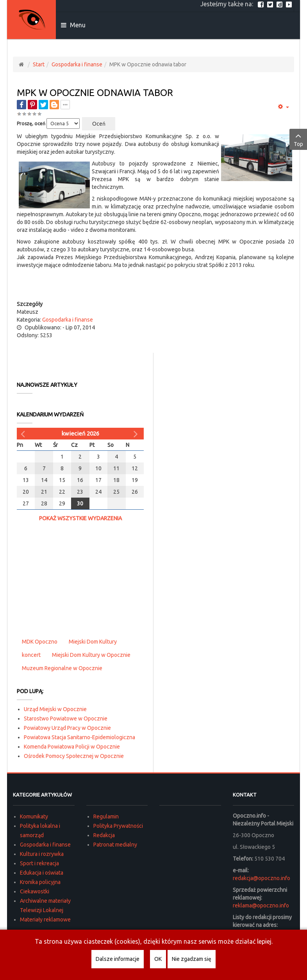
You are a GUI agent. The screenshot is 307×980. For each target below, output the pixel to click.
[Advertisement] (155, 285)
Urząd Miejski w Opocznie (55, 709)
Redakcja (104, 835)
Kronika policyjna (40, 882)
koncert (31, 655)
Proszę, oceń (31, 124)
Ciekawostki (35, 891)
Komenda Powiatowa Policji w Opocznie (72, 747)
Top (298, 139)
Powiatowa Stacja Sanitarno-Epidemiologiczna (79, 737)
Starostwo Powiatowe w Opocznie (66, 719)
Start (39, 64)
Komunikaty (34, 816)
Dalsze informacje (118, 959)
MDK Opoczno (40, 642)
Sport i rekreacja (39, 863)
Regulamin (106, 816)
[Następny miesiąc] (137, 434)
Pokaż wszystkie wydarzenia (80, 518)
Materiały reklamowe (45, 920)
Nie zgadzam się (192, 959)
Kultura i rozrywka (42, 854)
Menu (73, 25)
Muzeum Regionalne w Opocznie (62, 668)
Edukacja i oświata (42, 873)
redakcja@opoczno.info (261, 878)
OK (158, 959)
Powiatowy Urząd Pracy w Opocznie (67, 728)
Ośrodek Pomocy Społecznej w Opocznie (74, 756)
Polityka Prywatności (118, 826)
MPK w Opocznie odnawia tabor (95, 93)
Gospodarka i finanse (77, 64)
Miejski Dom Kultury (93, 642)
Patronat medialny (115, 845)
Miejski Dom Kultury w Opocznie (91, 655)
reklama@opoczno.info (261, 905)
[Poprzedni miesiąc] (24, 434)
